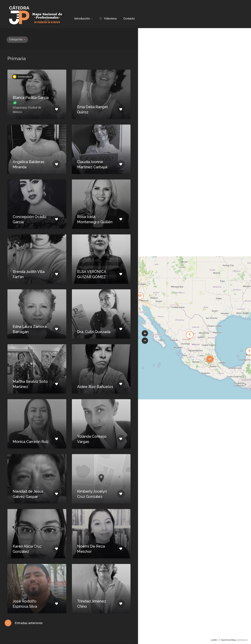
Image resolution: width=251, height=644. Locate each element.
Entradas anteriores (29, 623)
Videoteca (108, 19)
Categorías (16, 39)
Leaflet (214, 640)
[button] (145, 333)
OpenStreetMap (228, 640)
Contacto (129, 19)
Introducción (82, 19)
